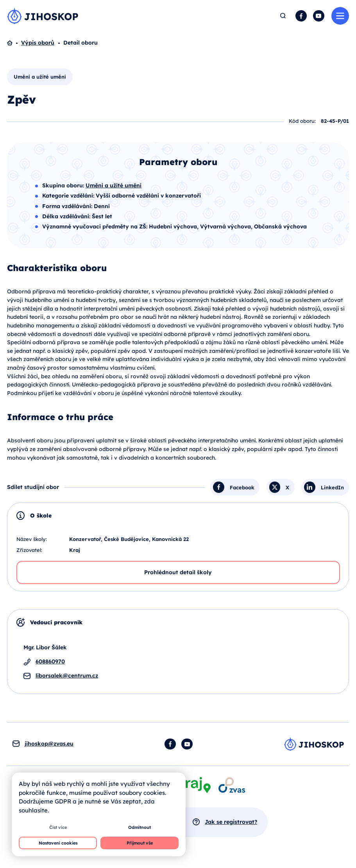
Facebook (301, 16)
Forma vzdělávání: (68, 206)
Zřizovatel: (29, 550)
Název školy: (32, 539)
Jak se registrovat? (231, 822)
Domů (14, 43)
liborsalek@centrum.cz (67, 676)
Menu (340, 16)
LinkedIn (332, 487)
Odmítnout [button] (140, 827)
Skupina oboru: (64, 185)
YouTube (319, 16)
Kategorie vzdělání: (69, 196)
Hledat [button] (283, 16)
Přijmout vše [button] (140, 843)
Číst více (58, 827)
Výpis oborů (38, 43)
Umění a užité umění (40, 77)
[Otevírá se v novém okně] (232, 785)
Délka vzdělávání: (67, 216)
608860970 (50, 661)
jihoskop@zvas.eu (49, 744)
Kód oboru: (302, 121)
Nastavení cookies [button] (58, 843)
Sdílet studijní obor (33, 487)
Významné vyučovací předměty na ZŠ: (96, 226)
